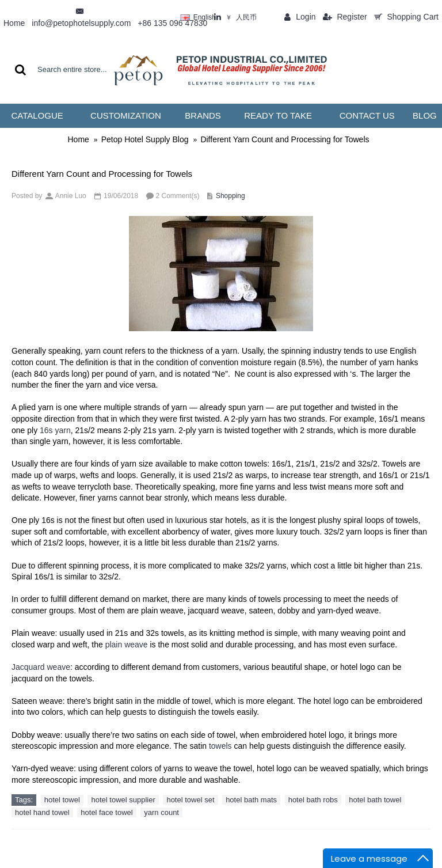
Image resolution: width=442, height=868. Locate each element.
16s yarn (55, 430)
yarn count (161, 812)
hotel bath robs (313, 800)
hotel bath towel (375, 800)
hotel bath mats (251, 800)
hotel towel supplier (123, 800)
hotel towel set (190, 800)
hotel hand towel (42, 812)
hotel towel (62, 800)
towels (220, 746)
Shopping (230, 196)
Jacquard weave (41, 667)
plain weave (127, 645)
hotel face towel (106, 812)
